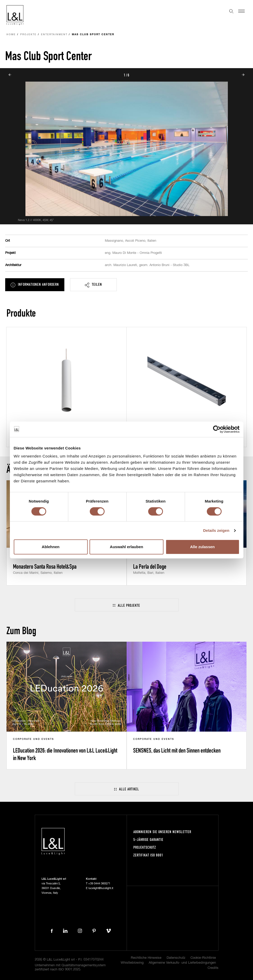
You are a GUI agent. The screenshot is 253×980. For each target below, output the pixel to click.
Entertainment (54, 35)
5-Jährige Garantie (148, 839)
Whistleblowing (132, 963)
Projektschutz (145, 847)
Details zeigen (216, 530)
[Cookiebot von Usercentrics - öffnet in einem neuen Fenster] (217, 429)
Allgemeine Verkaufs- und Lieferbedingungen (182, 963)
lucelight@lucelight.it (101, 888)
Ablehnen (51, 547)
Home (11, 35)
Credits (213, 968)
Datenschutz (176, 958)
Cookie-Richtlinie (203, 958)
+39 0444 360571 (99, 884)
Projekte (28, 35)
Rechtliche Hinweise (146, 958)
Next (243, 75)
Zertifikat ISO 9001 (148, 855)
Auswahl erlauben (126, 547)
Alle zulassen (202, 547)
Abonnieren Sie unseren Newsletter (162, 832)
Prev (10, 75)
